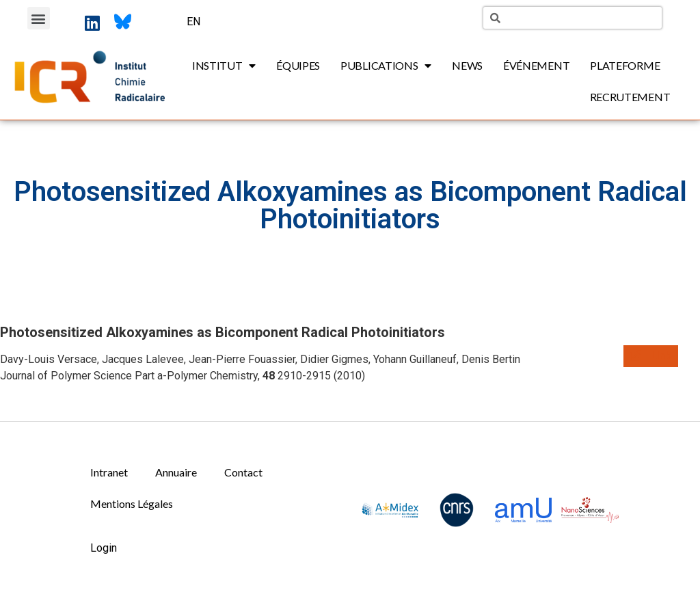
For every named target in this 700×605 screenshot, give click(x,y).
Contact (243, 472)
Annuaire (176, 472)
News (467, 65)
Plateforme (625, 65)
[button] (39, 18)
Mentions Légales (132, 503)
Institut (224, 66)
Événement (536, 65)
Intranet (109, 472)
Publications (386, 66)
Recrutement (630, 97)
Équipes (298, 65)
